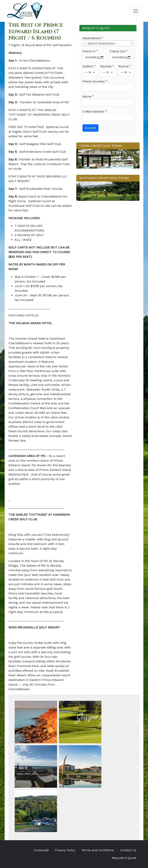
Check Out (117, 51)
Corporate (41, 850)
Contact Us (128, 850)
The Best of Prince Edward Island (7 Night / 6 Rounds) (36, 31)
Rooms (124, 66)
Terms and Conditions (98, 850)
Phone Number (94, 81)
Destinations (92, 38)
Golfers (88, 66)
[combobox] (108, 43)
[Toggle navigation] (136, 11)
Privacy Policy (65, 850)
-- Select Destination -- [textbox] (101, 43)
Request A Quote (124, 858)
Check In (89, 51)
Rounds (106, 66)
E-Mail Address (93, 111)
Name (87, 96)
